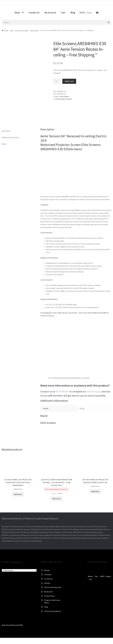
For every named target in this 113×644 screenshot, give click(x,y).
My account (50, 13)
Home (6, 30)
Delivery (47, 583)
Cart (63, 13)
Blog (73, 13)
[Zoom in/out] (18, 640)
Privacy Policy (49, 596)
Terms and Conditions (53, 611)
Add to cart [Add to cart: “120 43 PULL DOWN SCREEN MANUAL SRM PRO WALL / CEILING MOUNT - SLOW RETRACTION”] (56, 499)
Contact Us (34, 13)
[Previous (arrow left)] (2, 643)
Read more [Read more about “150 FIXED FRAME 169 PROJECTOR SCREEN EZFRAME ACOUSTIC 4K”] (95, 491)
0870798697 (6, 2)
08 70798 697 (62, 391)
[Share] (8, 640)
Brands (47, 570)
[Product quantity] (57, 81)
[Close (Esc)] (2, 640)
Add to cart (69, 81)
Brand (4, 144)
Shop (17, 13)
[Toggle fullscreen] (13, 640)
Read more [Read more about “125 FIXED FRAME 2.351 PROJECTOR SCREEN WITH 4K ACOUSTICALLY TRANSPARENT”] (18, 494)
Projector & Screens (22, 30)
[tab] (18, 131)
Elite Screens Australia (64, 99)
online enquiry (94, 391)
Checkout (48, 574)
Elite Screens (34, 30)
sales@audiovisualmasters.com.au (27, 2)
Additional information (11, 137)
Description (6, 131)
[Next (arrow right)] (8, 643)
